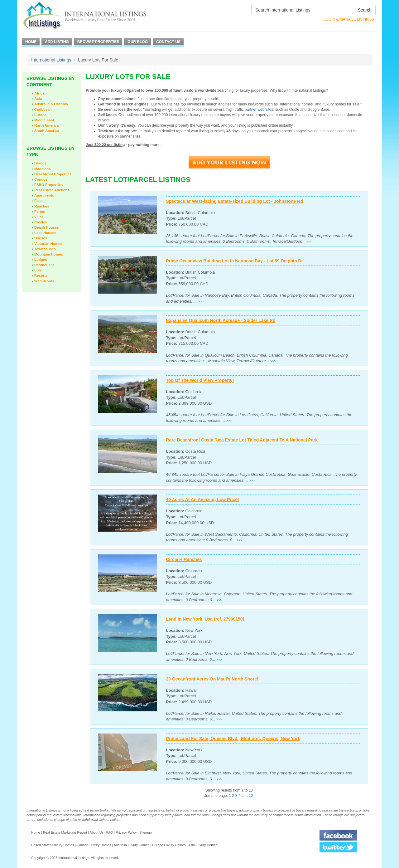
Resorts (41, 276)
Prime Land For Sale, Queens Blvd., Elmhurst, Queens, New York (233, 739)
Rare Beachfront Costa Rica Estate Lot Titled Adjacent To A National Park (242, 440)
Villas (39, 217)
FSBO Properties (48, 185)
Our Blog (138, 42)
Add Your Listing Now (229, 162)
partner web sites (259, 110)
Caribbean (43, 110)
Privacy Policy (126, 832)
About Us (96, 832)
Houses (41, 238)
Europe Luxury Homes (169, 845)
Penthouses (44, 265)
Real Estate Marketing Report (65, 832)
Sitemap (146, 832)
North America (46, 125)
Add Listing (57, 42)
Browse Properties (98, 42)
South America (47, 131)
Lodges (41, 260)
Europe (40, 115)
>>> (309, 242)
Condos (41, 179)
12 (251, 796)
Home (31, 42)
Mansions (43, 169)
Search (365, 10)
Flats (38, 201)
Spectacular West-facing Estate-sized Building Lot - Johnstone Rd (235, 201)
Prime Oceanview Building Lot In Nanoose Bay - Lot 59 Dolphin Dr (235, 261)
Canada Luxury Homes (94, 845)
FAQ (110, 832)
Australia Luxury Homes (132, 845)
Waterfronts (44, 281)
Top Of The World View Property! (200, 380)
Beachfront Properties (53, 174)
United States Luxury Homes (53, 845)
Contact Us (168, 42)
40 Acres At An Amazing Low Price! (203, 500)
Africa (39, 93)
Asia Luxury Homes (203, 845)
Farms (40, 212)
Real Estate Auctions (52, 190)
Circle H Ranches (184, 559)
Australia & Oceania (51, 104)
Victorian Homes (48, 244)
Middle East (44, 120)
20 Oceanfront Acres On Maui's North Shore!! (213, 679)
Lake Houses (45, 233)
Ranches (42, 206)
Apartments (44, 195)
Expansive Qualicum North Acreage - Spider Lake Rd (221, 320)
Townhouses (45, 249)
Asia (38, 99)
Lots (38, 270)
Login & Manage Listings (349, 19)
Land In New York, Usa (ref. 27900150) (205, 619)
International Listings (51, 60)
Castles (41, 222)
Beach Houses (47, 227)
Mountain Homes (49, 254)
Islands (40, 163)
